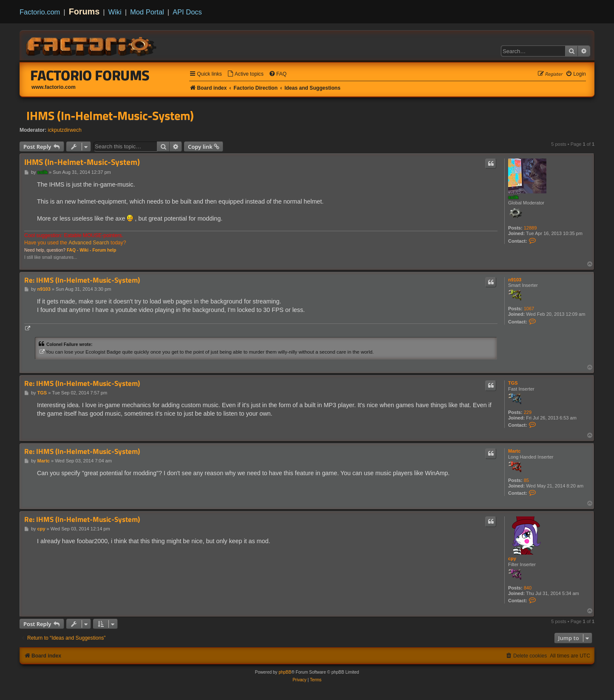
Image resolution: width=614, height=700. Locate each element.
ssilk (513, 197)
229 (528, 412)
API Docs (187, 12)
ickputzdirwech (65, 130)
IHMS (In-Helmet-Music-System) (110, 116)
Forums (84, 11)
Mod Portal (147, 12)
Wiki (115, 12)
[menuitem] (245, 74)
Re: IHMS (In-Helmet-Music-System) (82, 280)
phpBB (285, 672)
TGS (513, 383)
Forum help (104, 250)
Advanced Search (89, 243)
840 (528, 588)
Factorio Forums (90, 75)
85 (526, 480)
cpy (512, 558)
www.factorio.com (54, 87)
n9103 (515, 280)
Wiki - (85, 250)
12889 (530, 228)
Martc (514, 451)
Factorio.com (40, 12)
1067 (529, 309)
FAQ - (72, 250)
